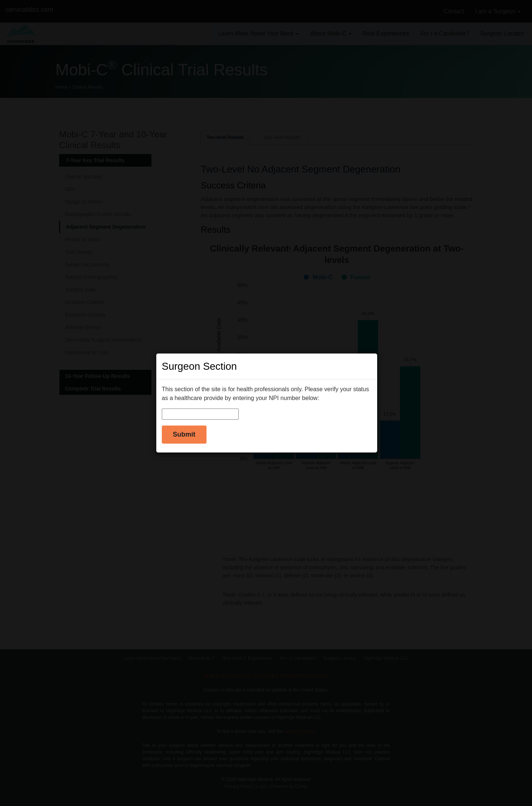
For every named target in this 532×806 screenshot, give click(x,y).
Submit (184, 434)
